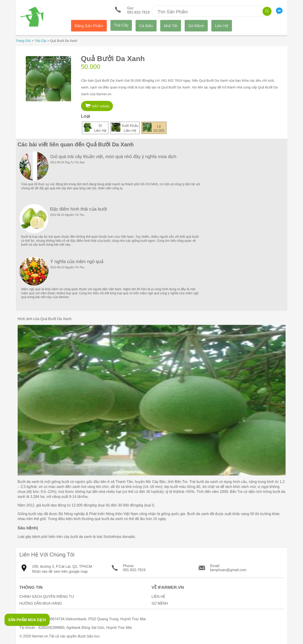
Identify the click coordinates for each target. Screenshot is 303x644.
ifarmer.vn (40, 636)
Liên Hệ (222, 26)
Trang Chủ (23, 41)
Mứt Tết (171, 26)
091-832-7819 (134, 570)
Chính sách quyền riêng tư (47, 597)
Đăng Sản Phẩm (89, 26)
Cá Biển (146, 26)
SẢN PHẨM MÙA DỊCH (27, 620)
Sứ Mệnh (196, 26)
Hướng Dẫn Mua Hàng (41, 603)
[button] (97, 106)
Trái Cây (121, 25)
